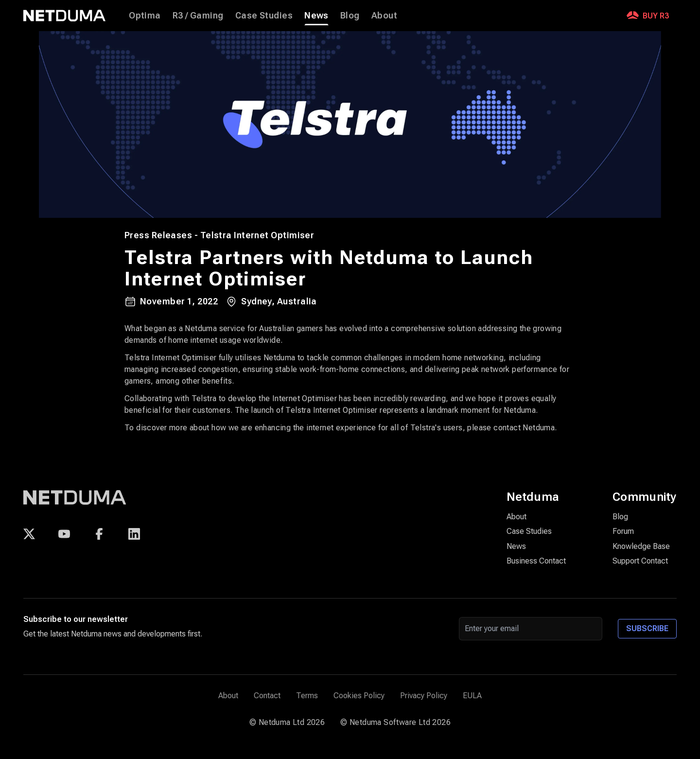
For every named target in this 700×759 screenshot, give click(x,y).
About (384, 15)
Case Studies (264, 15)
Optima (145, 15)
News (316, 16)
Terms (307, 696)
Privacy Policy (424, 696)
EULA (472, 696)
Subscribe (647, 628)
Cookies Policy (359, 696)
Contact (267, 696)
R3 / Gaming (198, 15)
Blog (350, 15)
